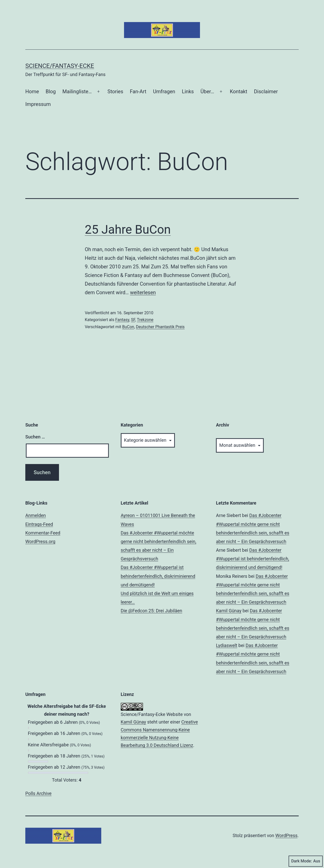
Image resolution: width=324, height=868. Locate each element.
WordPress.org (40, 541)
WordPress (286, 835)
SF (133, 320)
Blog (51, 91)
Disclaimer (266, 91)
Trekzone (145, 320)
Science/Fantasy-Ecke (60, 66)
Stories (115, 91)
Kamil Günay (229, 611)
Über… (207, 91)
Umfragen (164, 91)
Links (188, 91)
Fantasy (122, 320)
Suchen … (35, 437)
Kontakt (239, 91)
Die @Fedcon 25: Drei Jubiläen (151, 611)
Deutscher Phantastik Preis (160, 327)
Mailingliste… (77, 91)
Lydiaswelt (227, 645)
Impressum (38, 104)
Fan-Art (138, 91)
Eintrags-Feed (39, 524)
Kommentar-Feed (43, 533)
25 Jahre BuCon (128, 229)
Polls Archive (38, 793)
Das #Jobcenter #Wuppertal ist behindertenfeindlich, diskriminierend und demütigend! (158, 576)
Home (32, 91)
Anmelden (36, 515)
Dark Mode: (306, 861)
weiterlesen (143, 292)
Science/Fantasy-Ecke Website (152, 714)
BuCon (128, 327)
